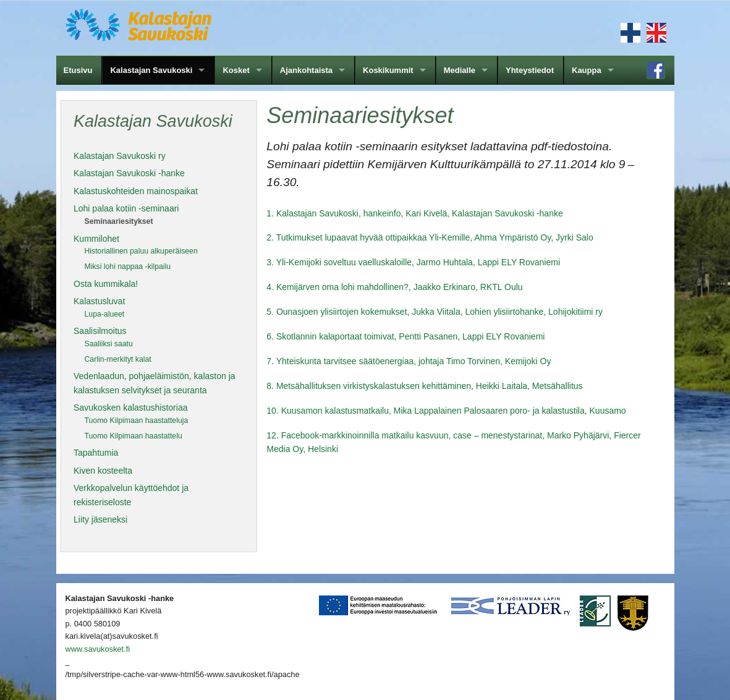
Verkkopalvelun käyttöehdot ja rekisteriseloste (131, 495)
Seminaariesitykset (119, 221)
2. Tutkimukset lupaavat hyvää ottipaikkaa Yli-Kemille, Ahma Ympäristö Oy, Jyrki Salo (430, 237)
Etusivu (78, 70)
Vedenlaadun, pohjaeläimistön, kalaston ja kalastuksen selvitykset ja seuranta (155, 383)
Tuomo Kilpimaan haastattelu (134, 436)
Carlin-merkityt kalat (118, 359)
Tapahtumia (96, 453)
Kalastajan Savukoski (151, 70)
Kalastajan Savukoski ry (120, 156)
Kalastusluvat (99, 301)
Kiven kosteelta (103, 471)
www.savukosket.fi (98, 649)
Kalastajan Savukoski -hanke (129, 173)
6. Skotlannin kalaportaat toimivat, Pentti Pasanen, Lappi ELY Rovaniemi (405, 336)
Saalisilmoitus (100, 331)
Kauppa (587, 70)
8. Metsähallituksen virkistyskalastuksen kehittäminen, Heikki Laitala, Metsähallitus (424, 386)
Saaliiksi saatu (109, 344)
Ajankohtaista (306, 70)
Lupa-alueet (105, 314)
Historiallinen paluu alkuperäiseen (141, 251)
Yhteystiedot (530, 70)
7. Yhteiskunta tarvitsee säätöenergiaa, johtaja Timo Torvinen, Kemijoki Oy (409, 361)
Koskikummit (388, 70)
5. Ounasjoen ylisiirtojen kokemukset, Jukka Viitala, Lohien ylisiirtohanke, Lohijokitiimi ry (435, 312)
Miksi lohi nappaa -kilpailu (128, 267)
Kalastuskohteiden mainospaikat (136, 191)
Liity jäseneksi (100, 519)
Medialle (460, 70)
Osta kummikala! (106, 284)
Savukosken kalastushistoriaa (130, 408)
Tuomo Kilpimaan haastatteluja (137, 420)
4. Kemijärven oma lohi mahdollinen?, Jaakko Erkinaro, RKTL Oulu (394, 287)
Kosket (236, 70)
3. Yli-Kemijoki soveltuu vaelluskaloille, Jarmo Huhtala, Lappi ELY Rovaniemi (413, 262)
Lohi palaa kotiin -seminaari (126, 208)
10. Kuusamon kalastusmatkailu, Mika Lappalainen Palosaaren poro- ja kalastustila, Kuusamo (446, 411)
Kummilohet (96, 239)
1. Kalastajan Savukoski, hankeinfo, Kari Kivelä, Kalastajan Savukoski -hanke (414, 213)
